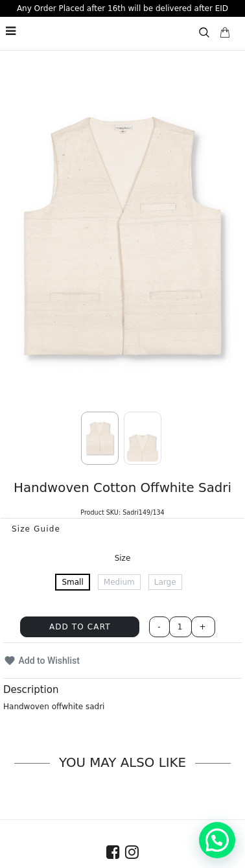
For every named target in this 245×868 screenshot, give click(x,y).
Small (72, 582)
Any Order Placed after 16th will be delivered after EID (122, 8)
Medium (119, 582)
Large (165, 582)
